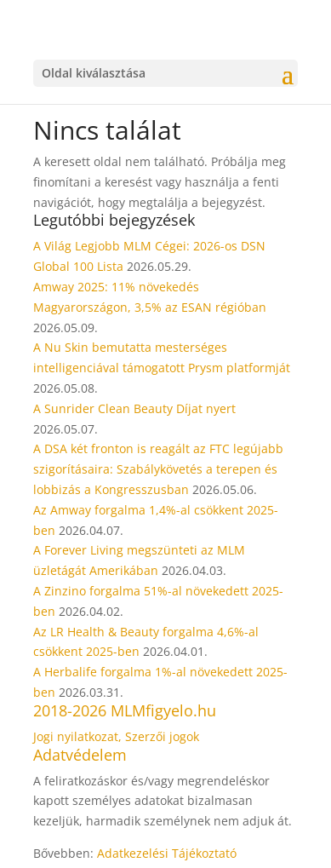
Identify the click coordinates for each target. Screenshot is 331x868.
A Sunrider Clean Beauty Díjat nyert (134, 408)
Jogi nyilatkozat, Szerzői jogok (116, 736)
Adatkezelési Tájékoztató (167, 853)
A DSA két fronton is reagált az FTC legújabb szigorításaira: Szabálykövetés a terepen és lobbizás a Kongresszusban (158, 469)
